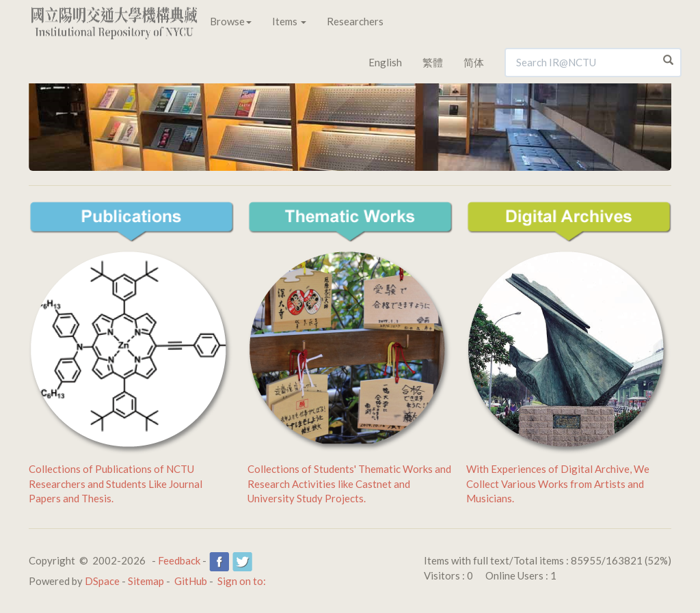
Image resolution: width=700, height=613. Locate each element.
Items (289, 21)
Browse (231, 21)
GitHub (191, 581)
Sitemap (146, 581)
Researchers (355, 21)
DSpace (102, 581)
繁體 (433, 62)
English (385, 62)
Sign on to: (242, 581)
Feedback (179, 560)
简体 (474, 62)
